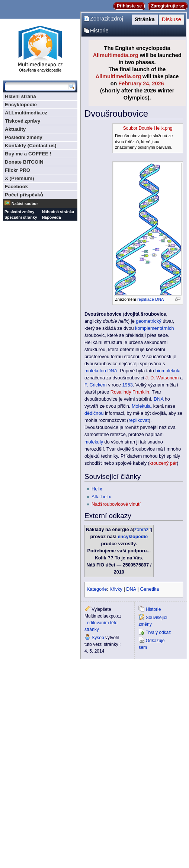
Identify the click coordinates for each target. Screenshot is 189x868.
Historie (99, 31)
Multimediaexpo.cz (40, 48)
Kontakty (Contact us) (31, 146)
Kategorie (97, 589)
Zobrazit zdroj (107, 19)
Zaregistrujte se (168, 6)
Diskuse (172, 19)
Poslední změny (24, 137)
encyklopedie (133, 537)
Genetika (149, 589)
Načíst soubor (25, 203)
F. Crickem (96, 385)
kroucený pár (163, 463)
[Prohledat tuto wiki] (36, 86)
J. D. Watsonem (162, 378)
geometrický (148, 321)
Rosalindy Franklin (130, 392)
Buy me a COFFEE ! (28, 154)
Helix (97, 489)
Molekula (141, 406)
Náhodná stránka (58, 212)
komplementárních (154, 328)
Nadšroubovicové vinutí (116, 504)
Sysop (98, 638)
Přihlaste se (129, 6)
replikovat (138, 420)
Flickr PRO (17, 170)
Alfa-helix (101, 497)
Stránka (145, 19)
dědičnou (94, 413)
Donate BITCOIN (24, 162)
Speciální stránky (21, 217)
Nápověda (52, 217)
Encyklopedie (21, 105)
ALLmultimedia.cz (26, 113)
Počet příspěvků (24, 195)
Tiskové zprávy (23, 121)
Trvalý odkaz (158, 632)
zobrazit (142, 530)
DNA (160, 299)
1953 (128, 385)
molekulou (95, 371)
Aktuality (15, 129)
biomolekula (168, 371)
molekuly (94, 442)
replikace (146, 299)
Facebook (16, 187)
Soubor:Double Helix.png (148, 128)
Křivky (116, 589)
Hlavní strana (20, 96)
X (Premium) (20, 178)
